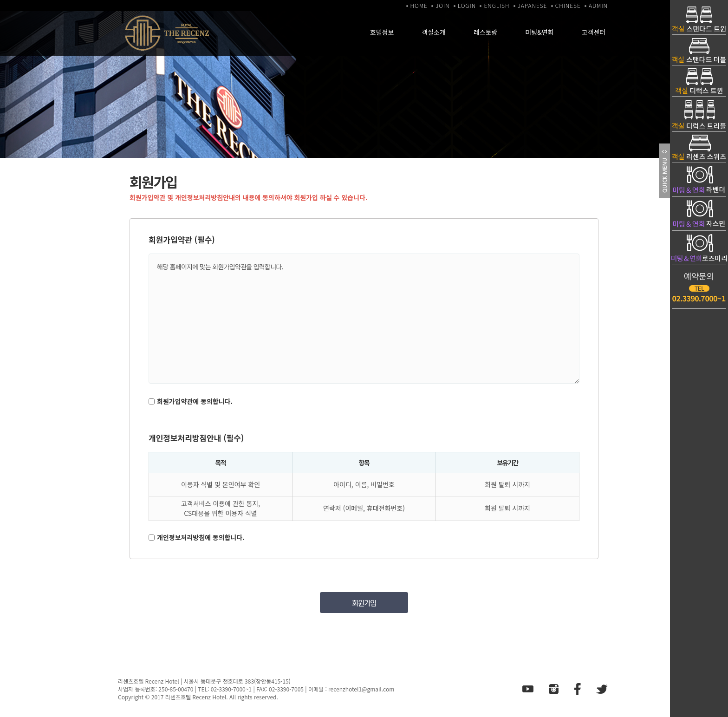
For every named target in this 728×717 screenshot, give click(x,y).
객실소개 (434, 32)
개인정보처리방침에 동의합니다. (201, 537)
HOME (419, 5)
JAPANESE (533, 5)
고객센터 (593, 32)
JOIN (442, 5)
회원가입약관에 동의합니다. (195, 401)
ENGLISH (497, 5)
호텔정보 (382, 32)
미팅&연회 (539, 32)
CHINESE (568, 5)
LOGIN (467, 5)
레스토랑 (486, 32)
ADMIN (598, 5)
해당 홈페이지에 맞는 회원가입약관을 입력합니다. (364, 319)
